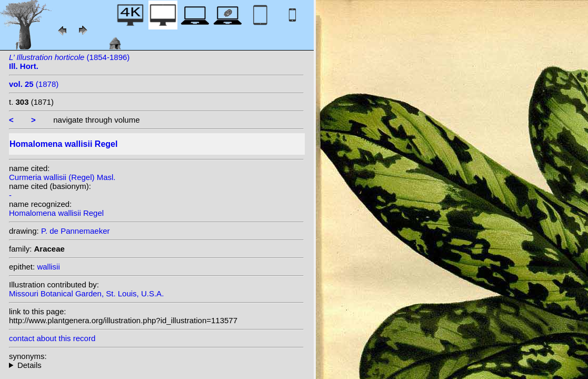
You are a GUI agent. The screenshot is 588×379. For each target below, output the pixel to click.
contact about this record (52, 338)
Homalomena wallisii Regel (56, 213)
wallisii (48, 267)
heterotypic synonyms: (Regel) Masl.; (156, 365)
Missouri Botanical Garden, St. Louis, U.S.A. (86, 293)
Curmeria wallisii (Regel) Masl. (62, 177)
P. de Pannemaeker (76, 231)
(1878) (34, 84)
